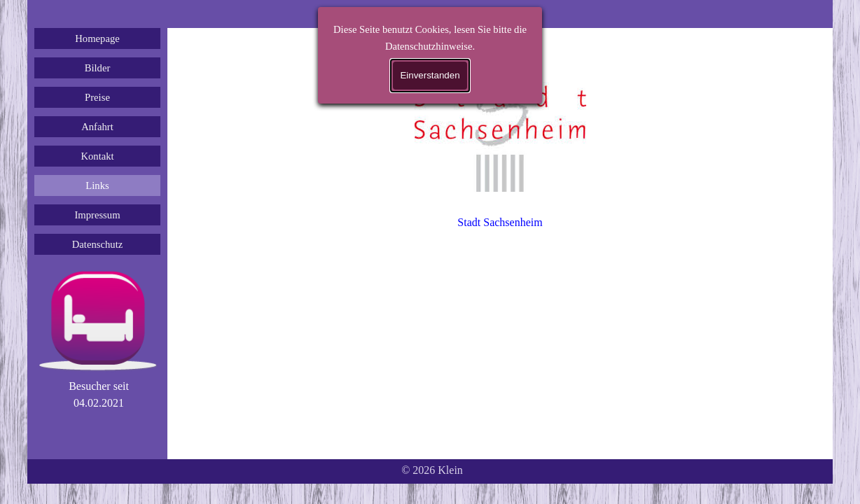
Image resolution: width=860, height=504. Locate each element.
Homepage (97, 38)
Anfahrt (97, 127)
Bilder (98, 68)
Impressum (97, 215)
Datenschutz (97, 244)
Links (97, 185)
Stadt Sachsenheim (500, 222)
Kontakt (97, 156)
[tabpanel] (99, 395)
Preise (97, 97)
